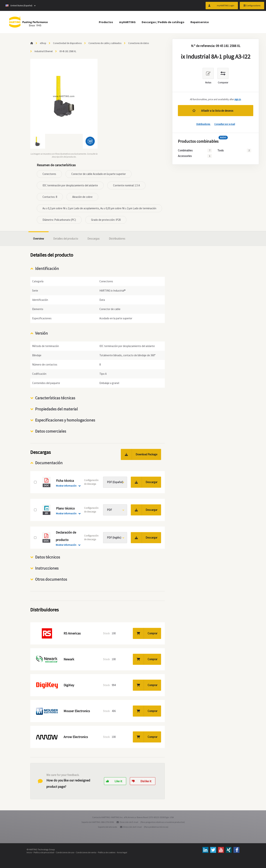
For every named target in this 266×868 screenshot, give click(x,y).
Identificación (47, 268)
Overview (39, 239)
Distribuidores (203, 124)
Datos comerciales (51, 431)
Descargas (93, 239)
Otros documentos (51, 579)
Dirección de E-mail (129, 822)
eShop (43, 43)
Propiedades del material (56, 409)
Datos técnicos (48, 557)
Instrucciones (47, 568)
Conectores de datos (139, 43)
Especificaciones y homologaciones (65, 420)
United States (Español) (19, 5)
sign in (238, 99)
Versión (41, 333)
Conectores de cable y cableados (105, 43)
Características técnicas (55, 398)
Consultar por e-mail (225, 124)
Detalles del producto (66, 239)
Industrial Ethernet (44, 51)
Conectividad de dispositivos (67, 43)
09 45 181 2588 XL (68, 51)
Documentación (49, 463)
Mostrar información (66, 486)
